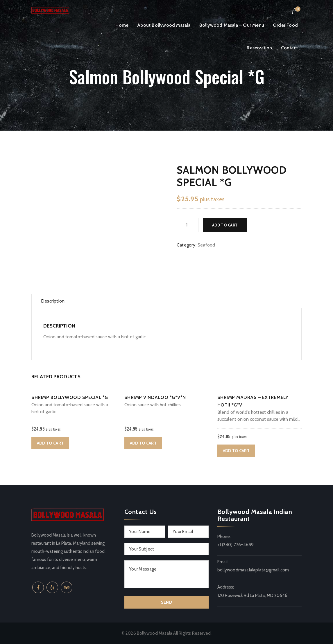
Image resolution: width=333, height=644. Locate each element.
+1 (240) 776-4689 (236, 545)
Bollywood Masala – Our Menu (232, 25)
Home (122, 25)
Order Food (285, 25)
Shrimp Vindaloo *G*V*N (155, 397)
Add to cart (225, 225)
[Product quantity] (188, 225)
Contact (289, 48)
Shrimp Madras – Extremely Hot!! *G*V (253, 401)
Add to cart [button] (50, 443)
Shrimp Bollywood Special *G (70, 397)
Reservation (259, 48)
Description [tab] (53, 301)
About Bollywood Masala (164, 25)
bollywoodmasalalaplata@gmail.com (253, 570)
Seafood (206, 245)
